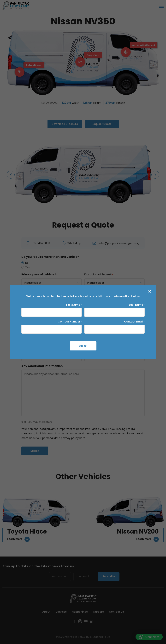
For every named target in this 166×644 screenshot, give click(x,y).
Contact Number (70, 322)
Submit (83, 346)
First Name (74, 305)
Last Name (137, 305)
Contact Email (134, 322)
